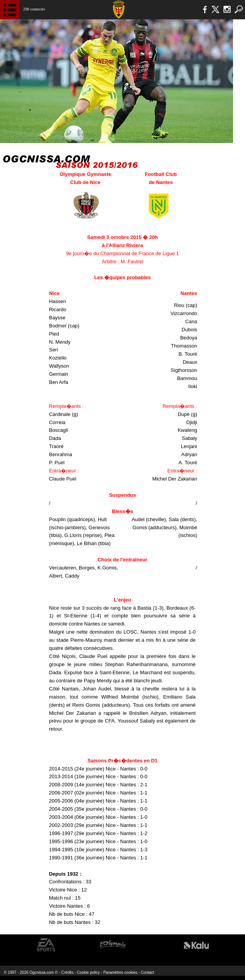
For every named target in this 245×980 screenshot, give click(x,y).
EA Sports (46, 945)
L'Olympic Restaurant (112, 945)
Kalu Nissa (196, 945)
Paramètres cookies (120, 972)
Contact (147, 972)
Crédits (68, 972)
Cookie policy (88, 972)
